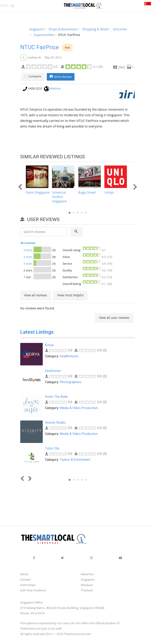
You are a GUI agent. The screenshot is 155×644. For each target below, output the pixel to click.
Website (55, 89)
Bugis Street (87, 193)
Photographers (71, 380)
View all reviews (36, 295)
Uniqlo (109, 193)
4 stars (28, 257)
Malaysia (87, 583)
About (24, 572)
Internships (28, 583)
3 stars (28, 264)
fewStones (53, 369)
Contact (26, 577)
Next (134, 187)
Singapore (88, 577)
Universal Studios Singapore (59, 197)
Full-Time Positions (33, 588)
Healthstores (69, 354)
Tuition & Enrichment (75, 458)
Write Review (61, 77)
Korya (49, 343)
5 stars (28, 250)
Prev (21, 187)
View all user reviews (114, 317)
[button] (4, 6)
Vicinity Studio (55, 420)
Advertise (87, 572)
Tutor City (52, 446)
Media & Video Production (79, 406)
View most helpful (70, 295)
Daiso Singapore (38, 193)
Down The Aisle (56, 395)
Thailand (87, 588)
